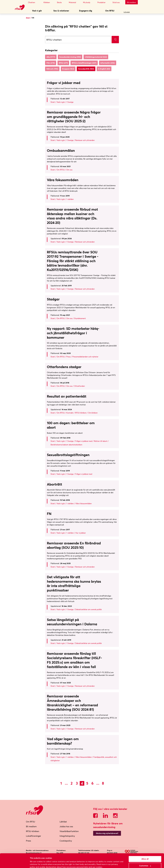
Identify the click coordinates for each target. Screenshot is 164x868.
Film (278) (51, 63)
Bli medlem (131, 2)
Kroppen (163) (68, 69)
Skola (61, 2)
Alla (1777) (51, 57)
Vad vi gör (37, 11)
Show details (35, 863)
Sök (135, 11)
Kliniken (48, 2)
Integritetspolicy (67, 836)
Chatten (34, 2)
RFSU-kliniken (33, 831)
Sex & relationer (61, 11)
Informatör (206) (108, 63)
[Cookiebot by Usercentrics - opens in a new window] (15, 864)
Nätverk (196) (52, 69)
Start (28, 18)
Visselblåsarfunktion (69, 831)
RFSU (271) (63, 63)
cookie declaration (48, 857)
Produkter (103, 2)
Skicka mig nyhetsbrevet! (107, 833)
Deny (145, 862)
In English (127, 12)
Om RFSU (110, 11)
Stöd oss (118, 2)
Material (74, 2)
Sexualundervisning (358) (70, 57)
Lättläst (63, 822)
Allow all (145, 849)
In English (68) (104, 69)
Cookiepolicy (66, 841)
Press (28, 841)
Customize (145, 856)
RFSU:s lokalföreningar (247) (84, 63)
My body (88, 2)
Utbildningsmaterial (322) (96, 57)
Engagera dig (86, 11)
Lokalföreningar (33, 836)
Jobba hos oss (66, 826)
